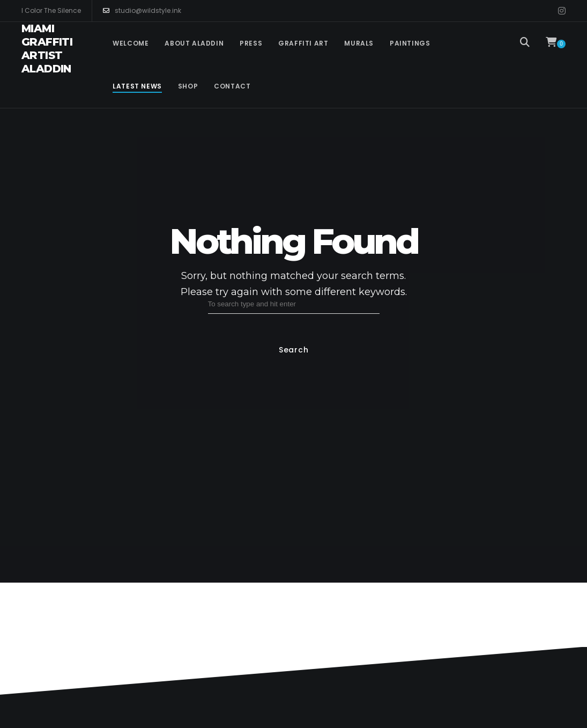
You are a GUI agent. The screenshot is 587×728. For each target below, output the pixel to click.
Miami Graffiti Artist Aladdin (47, 49)
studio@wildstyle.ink (142, 11)
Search (293, 350)
